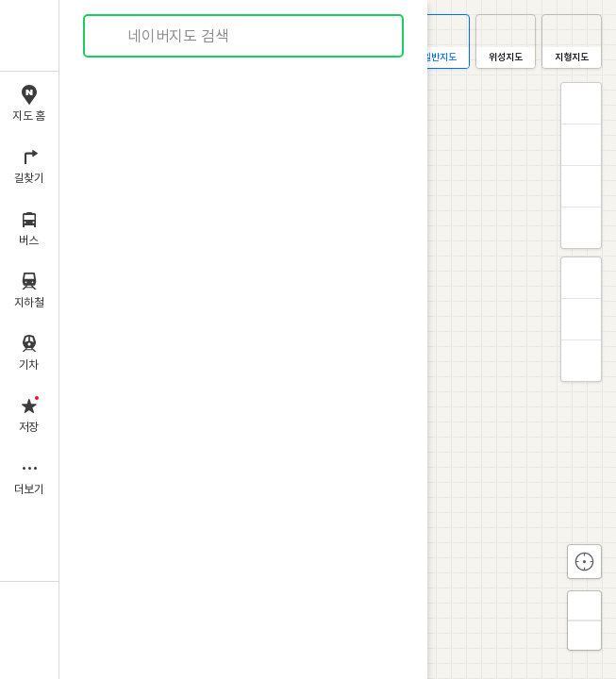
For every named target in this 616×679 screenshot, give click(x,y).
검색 (111, 36)
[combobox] (244, 36)
